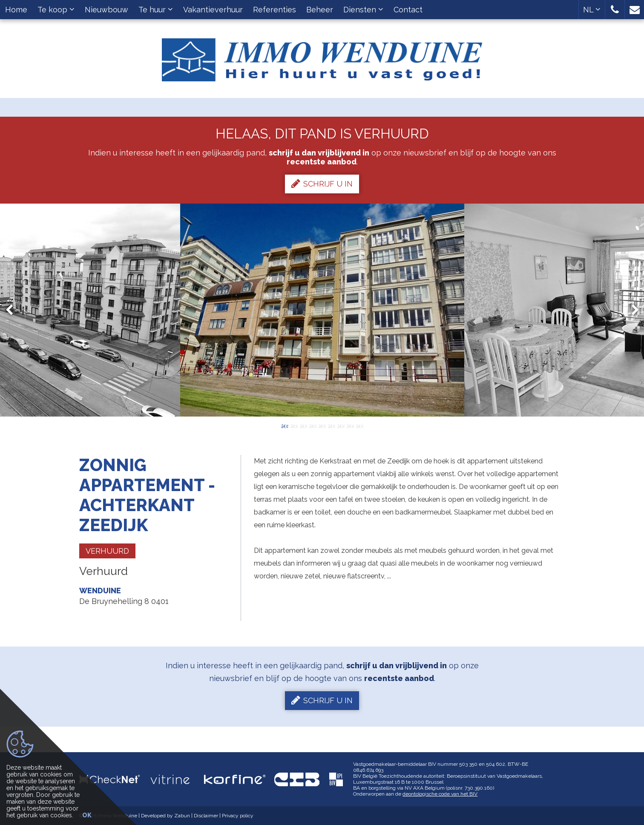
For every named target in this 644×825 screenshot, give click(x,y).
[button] (615, 10)
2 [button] (294, 425)
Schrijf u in (322, 184)
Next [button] (631, 310)
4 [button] (313, 425)
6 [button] (331, 425)
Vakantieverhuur (213, 10)
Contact (408, 10)
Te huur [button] (156, 10)
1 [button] (285, 425)
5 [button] (322, 425)
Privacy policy (238, 816)
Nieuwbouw (106, 10)
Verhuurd (107, 551)
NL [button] (592, 10)
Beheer (320, 10)
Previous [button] (13, 310)
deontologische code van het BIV (440, 794)
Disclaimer (206, 816)
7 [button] (341, 425)
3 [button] (303, 425)
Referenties (275, 10)
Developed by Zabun (165, 816)
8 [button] (350, 425)
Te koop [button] (56, 10)
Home (16, 10)
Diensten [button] (363, 10)
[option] (322, 310)
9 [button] (359, 425)
